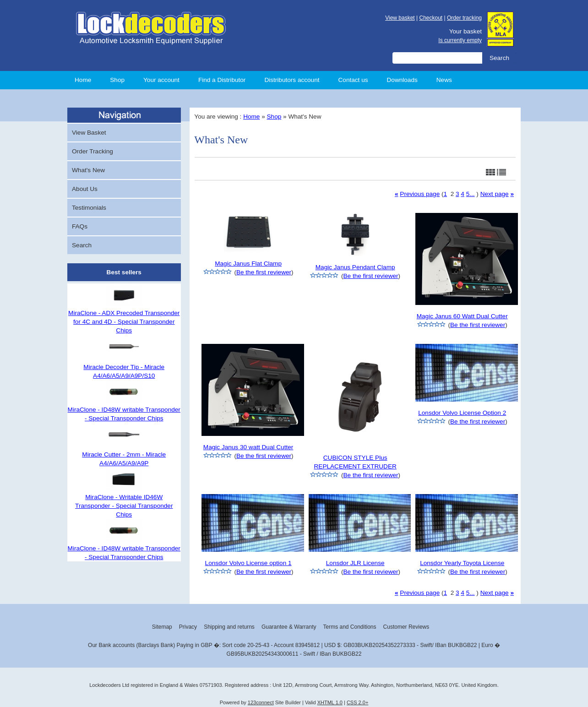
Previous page (420, 194)
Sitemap (162, 627)
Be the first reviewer (264, 272)
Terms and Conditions (349, 627)
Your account (161, 80)
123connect (261, 702)
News (444, 80)
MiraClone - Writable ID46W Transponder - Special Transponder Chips (124, 506)
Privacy (188, 627)
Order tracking (464, 18)
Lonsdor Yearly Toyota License (462, 563)
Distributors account (292, 80)
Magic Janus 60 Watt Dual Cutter (462, 316)
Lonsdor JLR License (355, 563)
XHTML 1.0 (330, 702)
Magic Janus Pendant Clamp (355, 267)
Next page (495, 194)
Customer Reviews (406, 627)
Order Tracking (93, 151)
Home (83, 80)
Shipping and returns (229, 627)
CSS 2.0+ (357, 702)
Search (82, 245)
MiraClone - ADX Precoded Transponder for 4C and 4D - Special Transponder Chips (124, 322)
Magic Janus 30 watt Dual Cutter (248, 447)
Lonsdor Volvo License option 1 (248, 563)
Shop (117, 80)
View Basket (89, 133)
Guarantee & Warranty (289, 627)
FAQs (80, 226)
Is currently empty (460, 40)
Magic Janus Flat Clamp (248, 264)
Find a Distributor (222, 80)
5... (471, 194)
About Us (85, 189)
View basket (400, 18)
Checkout (431, 18)
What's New (88, 170)
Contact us (353, 80)
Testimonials (89, 208)
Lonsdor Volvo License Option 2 (462, 413)
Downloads (402, 80)
